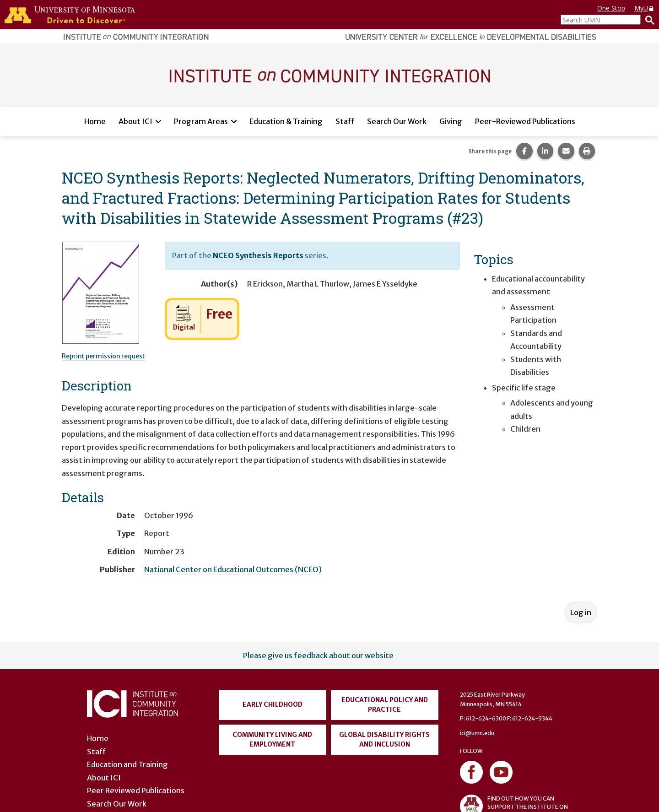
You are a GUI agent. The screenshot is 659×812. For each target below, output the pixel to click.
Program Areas (201, 121)
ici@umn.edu (477, 733)
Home (95, 121)
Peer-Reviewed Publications (525, 121)
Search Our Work (397, 121)
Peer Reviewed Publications (136, 790)
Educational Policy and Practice (385, 705)
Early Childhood (273, 704)
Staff (345, 121)
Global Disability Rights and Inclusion (384, 739)
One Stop (611, 8)
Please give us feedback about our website (318, 655)
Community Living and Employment (272, 739)
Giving (451, 121)
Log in (581, 612)
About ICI (135, 121)
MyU (644, 8)
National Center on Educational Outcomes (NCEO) (233, 569)
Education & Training (286, 121)
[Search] (648, 20)
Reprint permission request (103, 356)
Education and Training (127, 764)
